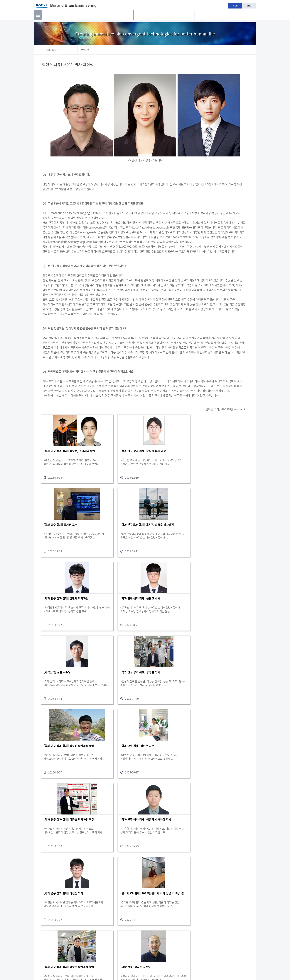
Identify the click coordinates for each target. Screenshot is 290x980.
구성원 (118, 17)
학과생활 (179, 17)
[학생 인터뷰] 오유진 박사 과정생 (68, 65)
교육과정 (149, 17)
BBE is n (241, 15)
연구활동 (88, 17)
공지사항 (210, 17)
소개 (57, 17)
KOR (235, 6)
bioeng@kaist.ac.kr (242, 962)
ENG (249, 6)
